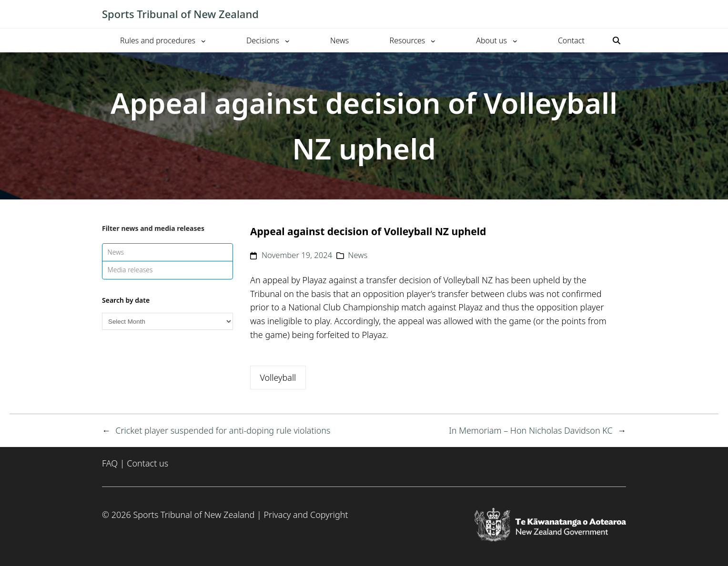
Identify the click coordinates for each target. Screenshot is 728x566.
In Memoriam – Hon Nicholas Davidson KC (531, 430)
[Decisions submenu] (287, 40)
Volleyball (278, 377)
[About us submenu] (515, 40)
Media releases (130, 270)
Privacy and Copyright (306, 515)
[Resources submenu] (433, 40)
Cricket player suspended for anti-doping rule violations (223, 430)
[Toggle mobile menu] (621, 14)
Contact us (147, 463)
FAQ (110, 463)
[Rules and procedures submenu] (203, 40)
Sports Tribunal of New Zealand (180, 14)
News (116, 252)
